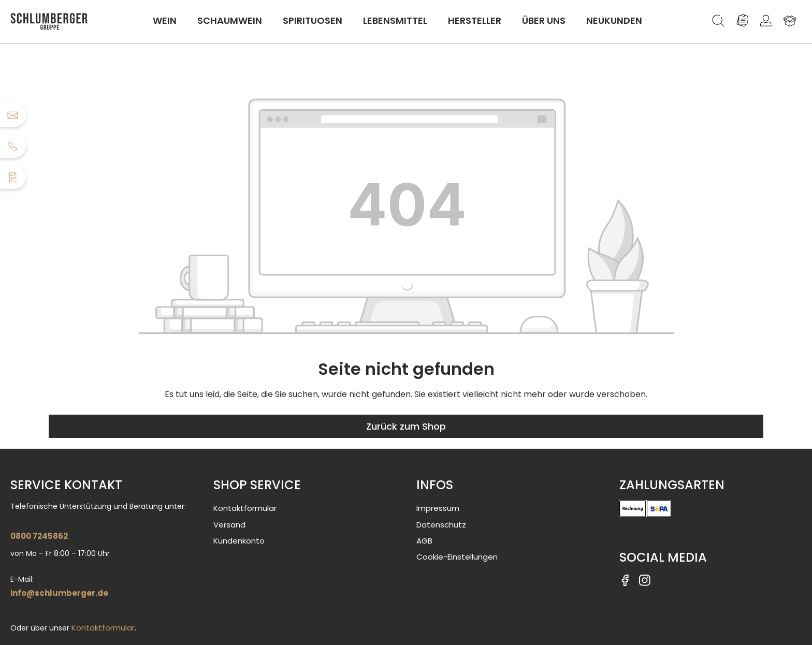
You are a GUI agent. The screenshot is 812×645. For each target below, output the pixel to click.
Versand (229, 525)
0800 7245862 (39, 536)
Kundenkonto (239, 541)
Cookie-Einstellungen (457, 557)
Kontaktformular (103, 628)
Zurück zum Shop (406, 426)
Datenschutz (441, 525)
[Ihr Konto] (766, 21)
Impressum (438, 508)
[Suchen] (718, 21)
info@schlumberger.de (59, 593)
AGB (424, 541)
